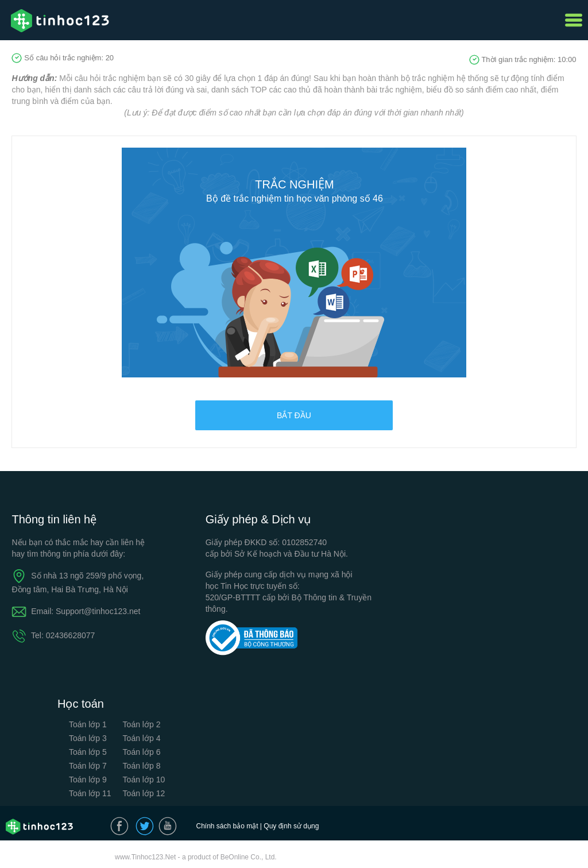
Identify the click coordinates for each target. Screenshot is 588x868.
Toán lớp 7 (88, 766)
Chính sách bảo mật (227, 826)
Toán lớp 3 (88, 738)
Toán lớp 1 (88, 724)
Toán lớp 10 (144, 780)
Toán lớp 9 (88, 780)
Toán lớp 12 (144, 793)
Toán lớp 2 (142, 724)
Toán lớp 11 (90, 793)
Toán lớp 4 (142, 738)
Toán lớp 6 (142, 752)
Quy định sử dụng (291, 826)
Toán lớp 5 (88, 752)
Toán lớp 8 (142, 766)
